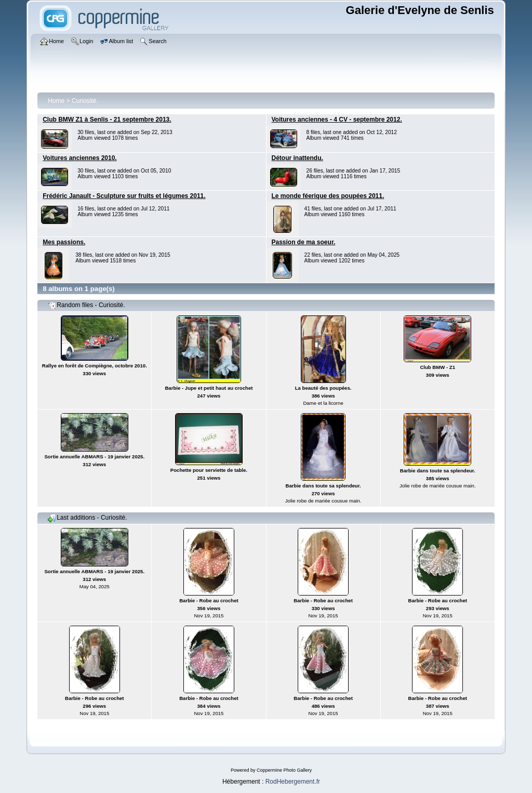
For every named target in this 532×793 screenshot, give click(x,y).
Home (56, 101)
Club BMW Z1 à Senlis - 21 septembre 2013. (107, 120)
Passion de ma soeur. (304, 242)
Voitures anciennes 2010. (80, 158)
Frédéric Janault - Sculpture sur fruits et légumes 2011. (124, 196)
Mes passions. (64, 242)
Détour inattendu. (297, 158)
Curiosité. (85, 101)
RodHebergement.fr (293, 782)
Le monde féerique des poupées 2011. (328, 196)
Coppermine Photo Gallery (284, 770)
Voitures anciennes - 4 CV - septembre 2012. (337, 120)
